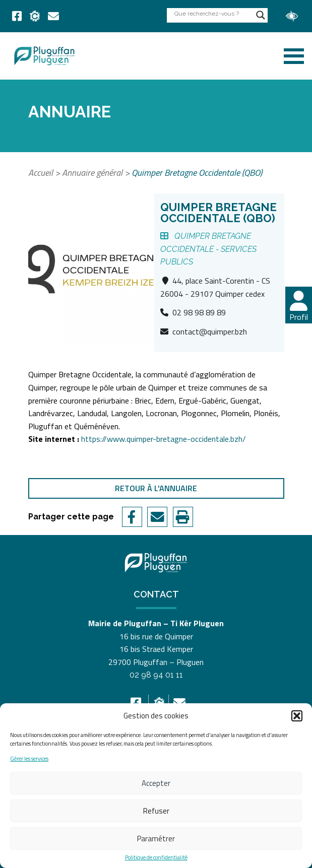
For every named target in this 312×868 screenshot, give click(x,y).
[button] (297, 716)
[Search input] (213, 13)
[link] (17, 16)
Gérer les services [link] (29, 759)
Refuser (156, 811)
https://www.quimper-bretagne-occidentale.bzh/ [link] (164, 439)
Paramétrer (156, 839)
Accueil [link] (41, 173)
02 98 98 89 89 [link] (199, 312)
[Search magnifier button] (261, 15)
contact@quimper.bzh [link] (210, 331)
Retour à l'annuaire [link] (156, 488)
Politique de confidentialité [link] (156, 858)
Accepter (156, 783)
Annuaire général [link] (92, 173)
